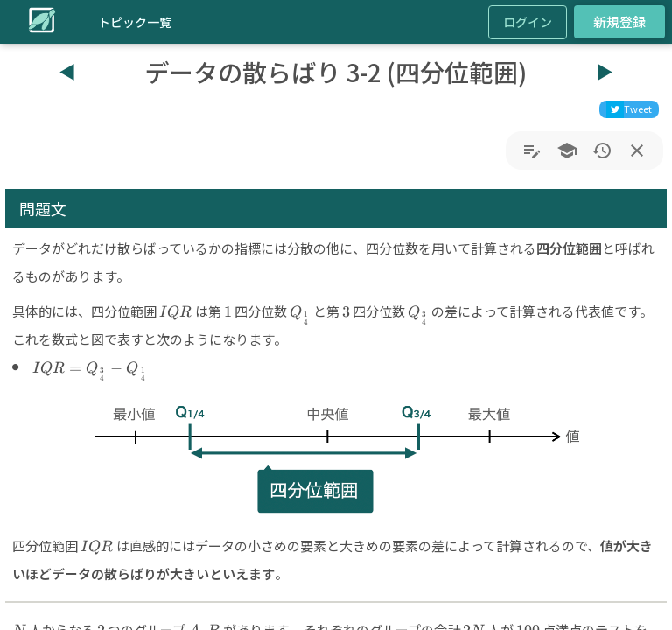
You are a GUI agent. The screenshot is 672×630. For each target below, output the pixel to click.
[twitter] (629, 109)
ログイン (528, 22)
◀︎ (67, 71)
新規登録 (619, 22)
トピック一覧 (135, 22)
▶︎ (605, 71)
